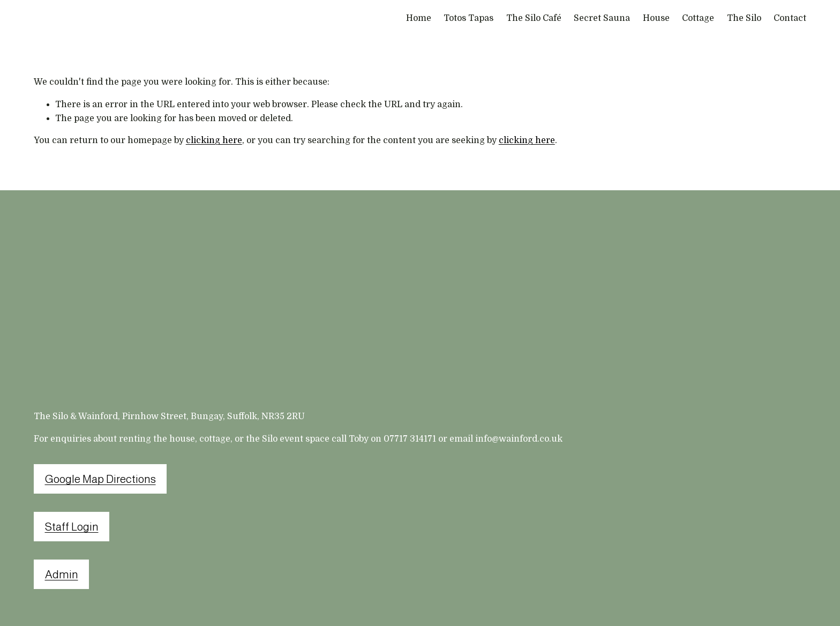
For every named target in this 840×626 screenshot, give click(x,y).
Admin (62, 574)
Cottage (698, 18)
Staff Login (72, 527)
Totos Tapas (468, 18)
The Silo (744, 18)
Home (419, 18)
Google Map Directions (100, 479)
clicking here (214, 140)
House (656, 18)
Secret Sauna (602, 18)
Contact (790, 18)
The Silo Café (534, 18)
